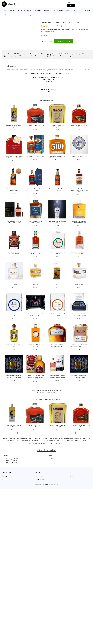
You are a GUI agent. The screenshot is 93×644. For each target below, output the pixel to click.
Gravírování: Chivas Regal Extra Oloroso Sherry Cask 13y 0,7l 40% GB (36, 377)
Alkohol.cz (84, 29)
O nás (71, 472)
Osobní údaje (40, 480)
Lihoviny (12, 10)
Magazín (39, 472)
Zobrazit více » (50, 31)
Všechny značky (7, 472)
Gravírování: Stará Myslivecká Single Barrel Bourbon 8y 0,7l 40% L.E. (57, 158)
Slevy (4, 480)
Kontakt (72, 476)
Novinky (5, 476)
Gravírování (13, 15)
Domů (5, 10)
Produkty (8, 15)
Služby (55, 393)
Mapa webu (39, 476)
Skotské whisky (58, 10)
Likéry (74, 10)
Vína (67, 10)
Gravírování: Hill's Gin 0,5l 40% (79, 156)
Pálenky (87, 10)
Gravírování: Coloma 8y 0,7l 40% (36, 156)
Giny (80, 10)
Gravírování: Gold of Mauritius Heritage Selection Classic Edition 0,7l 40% (79, 190)
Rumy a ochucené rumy (25, 10)
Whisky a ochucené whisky (42, 10)
